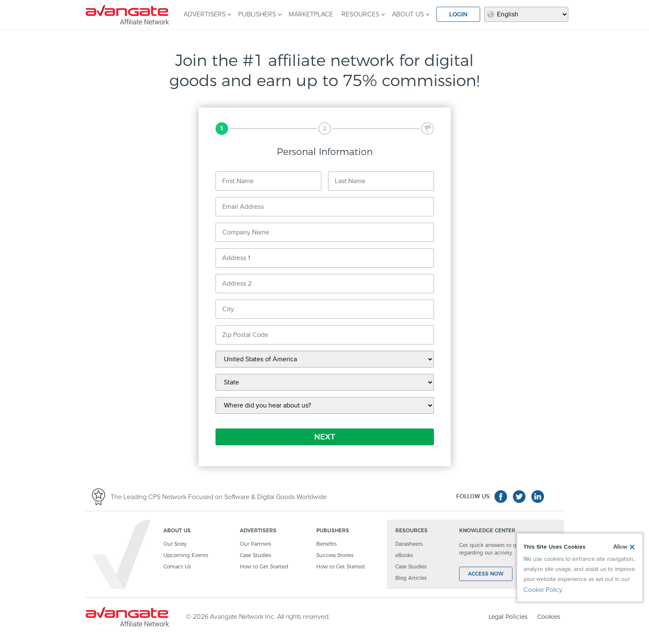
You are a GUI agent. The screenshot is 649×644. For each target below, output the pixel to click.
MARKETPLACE (311, 14)
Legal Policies (508, 617)
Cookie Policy (543, 590)
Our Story (175, 544)
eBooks (404, 556)
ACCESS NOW (486, 574)
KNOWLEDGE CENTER (487, 531)
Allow (620, 547)
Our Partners (255, 544)
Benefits (326, 544)
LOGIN (458, 14)
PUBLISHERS (257, 14)
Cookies (549, 617)
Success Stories (335, 556)
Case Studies (255, 556)
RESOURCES (360, 14)
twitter (519, 497)
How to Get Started (264, 567)
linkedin (538, 497)
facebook (501, 497)
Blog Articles (411, 578)
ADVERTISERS (205, 14)
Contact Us (177, 567)
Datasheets (409, 544)
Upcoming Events (186, 556)
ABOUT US (408, 14)
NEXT (325, 437)
